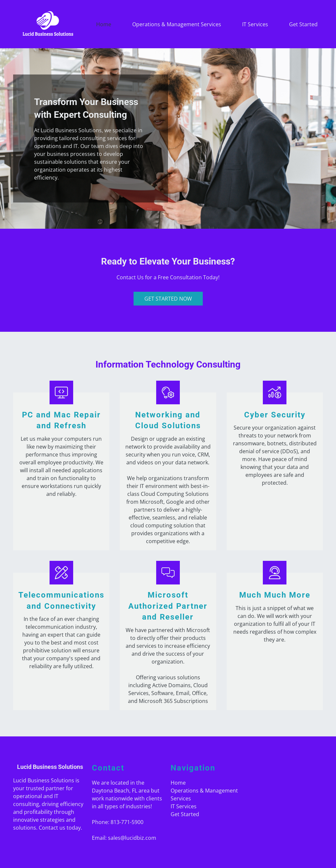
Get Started (303, 24)
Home (104, 24)
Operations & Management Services (177, 24)
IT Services (255, 24)
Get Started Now (168, 299)
